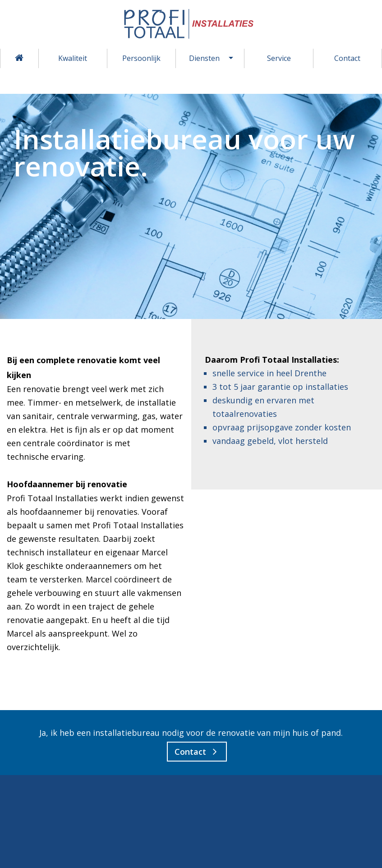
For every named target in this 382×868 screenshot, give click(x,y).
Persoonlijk (141, 58)
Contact (347, 58)
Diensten (204, 58)
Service (279, 58)
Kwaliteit (73, 58)
